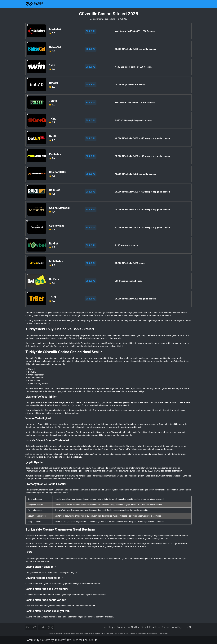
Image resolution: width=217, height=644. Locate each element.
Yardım (166, 627)
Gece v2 (31, 627)
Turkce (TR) (46, 627)
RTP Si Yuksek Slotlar (131, 634)
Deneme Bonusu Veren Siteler (104, 634)
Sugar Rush (80, 634)
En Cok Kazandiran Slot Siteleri (148, 634)
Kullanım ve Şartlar (128, 627)
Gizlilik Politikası (151, 627)
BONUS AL (91, 31)
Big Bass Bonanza (69, 634)
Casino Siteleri (163, 634)
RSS (188, 627)
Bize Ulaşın (108, 627)
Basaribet (59, 634)
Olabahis (52, 634)
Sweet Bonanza (89, 634)
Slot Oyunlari (119, 634)
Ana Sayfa (178, 627)
